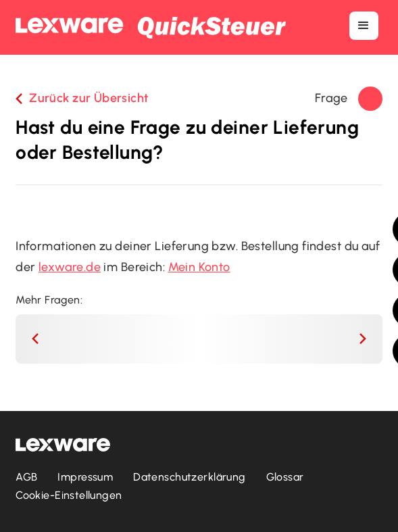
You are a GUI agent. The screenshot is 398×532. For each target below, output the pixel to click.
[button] (364, 26)
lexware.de (70, 267)
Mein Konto (199, 267)
